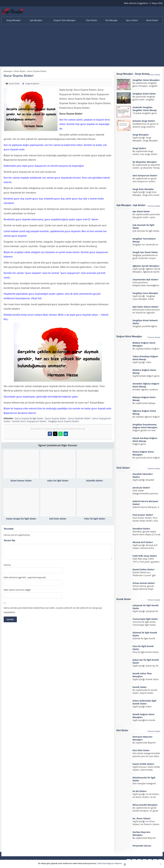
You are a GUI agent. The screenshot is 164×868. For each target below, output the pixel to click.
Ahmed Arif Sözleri (143, 542)
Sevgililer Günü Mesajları (146, 80)
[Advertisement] (82, 46)
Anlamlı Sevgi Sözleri (144, 121)
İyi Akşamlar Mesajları (145, 162)
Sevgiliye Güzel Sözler (144, 94)
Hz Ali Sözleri (140, 791)
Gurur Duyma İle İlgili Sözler (29, 418)
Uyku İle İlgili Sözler (58, 480)
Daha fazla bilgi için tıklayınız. (110, 863)
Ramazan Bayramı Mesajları (142, 738)
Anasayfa (8, 71)
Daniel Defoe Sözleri (143, 569)
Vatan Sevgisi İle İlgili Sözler (21, 519)
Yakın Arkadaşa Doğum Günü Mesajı (145, 358)
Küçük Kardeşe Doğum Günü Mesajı (145, 439)
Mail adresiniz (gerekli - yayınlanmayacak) (25, 577)
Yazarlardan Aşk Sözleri (145, 279)
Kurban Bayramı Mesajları (141, 833)
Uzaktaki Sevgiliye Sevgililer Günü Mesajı (145, 109)
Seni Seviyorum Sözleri (145, 175)
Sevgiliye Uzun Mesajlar (145, 293)
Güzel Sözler (20, 71)
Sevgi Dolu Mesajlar (143, 189)
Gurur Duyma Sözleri (56, 418)
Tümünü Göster (154, 75)
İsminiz (7, 565)
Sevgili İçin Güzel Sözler (145, 252)
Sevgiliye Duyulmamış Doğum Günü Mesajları (145, 426)
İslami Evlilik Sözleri (143, 764)
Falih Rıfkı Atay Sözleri (145, 556)
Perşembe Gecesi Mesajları (142, 847)
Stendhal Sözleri (141, 529)
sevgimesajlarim (32, 83)
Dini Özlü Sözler (141, 750)
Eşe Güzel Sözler (141, 211)
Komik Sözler (140, 687)
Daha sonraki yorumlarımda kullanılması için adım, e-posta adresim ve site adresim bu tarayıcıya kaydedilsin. (53, 610)
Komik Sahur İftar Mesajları (142, 675)
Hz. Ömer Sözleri (142, 818)
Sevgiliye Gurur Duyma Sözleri (63, 421)
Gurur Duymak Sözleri (79, 418)
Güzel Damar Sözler (21, 480)
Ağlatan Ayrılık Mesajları (146, 266)
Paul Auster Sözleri (143, 515)
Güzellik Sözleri (95, 480)
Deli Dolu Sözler (58, 519)
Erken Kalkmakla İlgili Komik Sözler (144, 702)
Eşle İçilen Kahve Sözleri (146, 307)
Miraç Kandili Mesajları (145, 805)
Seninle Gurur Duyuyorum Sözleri (29, 421)
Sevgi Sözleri (139, 148)
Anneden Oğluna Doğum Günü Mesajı (146, 385)
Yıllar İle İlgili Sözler (95, 519)
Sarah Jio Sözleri (141, 488)
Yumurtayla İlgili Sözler (145, 619)
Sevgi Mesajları (141, 135)
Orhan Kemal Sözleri (144, 583)
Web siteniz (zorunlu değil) (17, 590)
